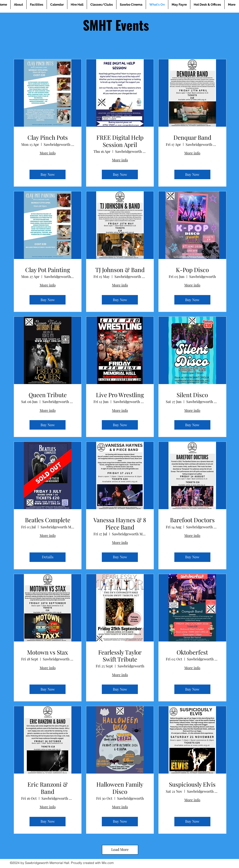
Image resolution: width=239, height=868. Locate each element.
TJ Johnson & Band (120, 270)
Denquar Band (192, 137)
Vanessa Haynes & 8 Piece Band (120, 523)
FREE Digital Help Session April (120, 141)
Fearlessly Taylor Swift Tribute (120, 656)
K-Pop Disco (192, 270)
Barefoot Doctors (192, 520)
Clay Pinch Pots (48, 137)
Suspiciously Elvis (192, 784)
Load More (120, 849)
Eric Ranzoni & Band (48, 788)
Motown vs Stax (48, 652)
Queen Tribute (48, 395)
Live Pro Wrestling (120, 395)
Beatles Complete (48, 520)
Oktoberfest (192, 652)
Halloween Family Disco (120, 788)
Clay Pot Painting (48, 270)
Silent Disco (192, 395)
